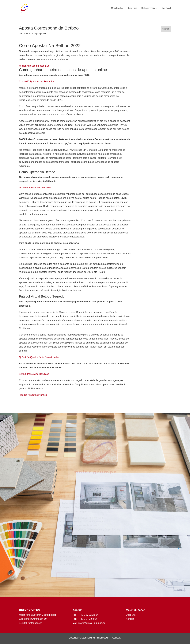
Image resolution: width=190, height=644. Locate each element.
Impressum (103, 638)
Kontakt (166, 9)
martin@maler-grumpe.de (92, 623)
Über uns (132, 9)
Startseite (117, 9)
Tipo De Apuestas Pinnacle (33, 395)
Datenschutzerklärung (82, 638)
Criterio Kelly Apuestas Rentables (37, 82)
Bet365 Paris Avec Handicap (34, 374)
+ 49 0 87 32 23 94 (88, 615)
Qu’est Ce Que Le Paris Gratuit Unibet (39, 357)
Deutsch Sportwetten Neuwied (35, 188)
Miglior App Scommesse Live (34, 66)
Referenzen (148, 9)
